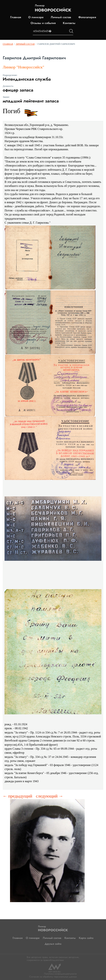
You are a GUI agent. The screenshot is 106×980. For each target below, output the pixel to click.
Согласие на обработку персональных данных (53, 977)
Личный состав (61, 17)
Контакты (69, 23)
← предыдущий (17, 796)
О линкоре (36, 17)
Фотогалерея (87, 17)
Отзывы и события (43, 23)
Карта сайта (86, 938)
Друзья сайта (53, 944)
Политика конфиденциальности (60, 974)
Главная (16, 17)
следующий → (49, 796)
